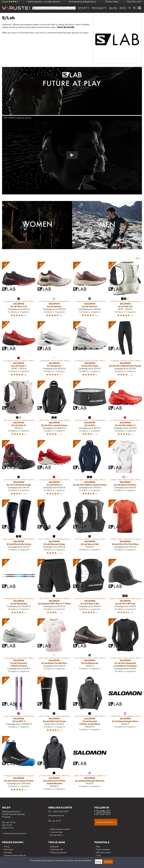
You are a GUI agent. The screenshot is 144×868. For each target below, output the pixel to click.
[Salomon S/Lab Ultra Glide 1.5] (125, 409)
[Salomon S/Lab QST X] (19, 705)
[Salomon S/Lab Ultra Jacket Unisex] (54, 409)
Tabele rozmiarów (103, 849)
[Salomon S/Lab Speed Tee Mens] (125, 469)
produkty (99, 8)
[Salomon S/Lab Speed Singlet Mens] (125, 705)
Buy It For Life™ (135, 2)
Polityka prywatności (58, 852)
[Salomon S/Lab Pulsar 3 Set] (90, 588)
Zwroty (7, 846)
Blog (98, 846)
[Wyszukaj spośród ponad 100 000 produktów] (54, 8)
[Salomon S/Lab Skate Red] (19, 588)
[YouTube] (108, 813)
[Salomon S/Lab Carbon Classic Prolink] (19, 765)
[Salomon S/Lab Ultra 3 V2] (19, 290)
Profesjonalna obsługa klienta (83, 2)
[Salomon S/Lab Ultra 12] (19, 409)
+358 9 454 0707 (60, 812)
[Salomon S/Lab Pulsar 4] (54, 469)
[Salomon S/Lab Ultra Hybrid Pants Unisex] (125, 350)
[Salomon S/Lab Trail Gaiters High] (19, 469)
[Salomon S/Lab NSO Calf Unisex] (54, 705)
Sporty (84, 8)
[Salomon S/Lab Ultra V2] (90, 290)
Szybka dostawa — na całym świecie (44, 2)
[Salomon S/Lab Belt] (90, 409)
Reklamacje (8, 849)
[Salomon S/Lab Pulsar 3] (19, 350)
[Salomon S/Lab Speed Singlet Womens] (90, 765)
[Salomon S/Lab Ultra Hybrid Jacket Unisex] (90, 469)
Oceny (10, 2)
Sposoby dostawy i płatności (15, 855)
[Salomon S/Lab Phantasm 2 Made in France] (19, 646)
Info (123, 8)
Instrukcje (8, 852)
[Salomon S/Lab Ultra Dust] (90, 350)
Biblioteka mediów (103, 852)
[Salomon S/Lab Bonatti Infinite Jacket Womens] (54, 765)
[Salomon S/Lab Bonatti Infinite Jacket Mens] (90, 705)
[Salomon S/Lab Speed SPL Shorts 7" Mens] (54, 588)
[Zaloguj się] (129, 8)
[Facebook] (97, 813)
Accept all (108, 862)
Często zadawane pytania (60, 829)
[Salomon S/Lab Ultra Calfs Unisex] (19, 528)
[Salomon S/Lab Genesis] (54, 290)
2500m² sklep (112, 2)
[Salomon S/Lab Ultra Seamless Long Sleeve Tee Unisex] (125, 646)
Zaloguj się (54, 846)
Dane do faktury (56, 835)
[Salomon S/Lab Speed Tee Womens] (54, 646)
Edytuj (99, 862)
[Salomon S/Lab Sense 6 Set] (90, 528)
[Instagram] (102, 813)
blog (113, 8)
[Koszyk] (134, 8)
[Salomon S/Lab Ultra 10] (125, 290)
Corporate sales (56, 832)
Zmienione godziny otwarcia (15, 833)
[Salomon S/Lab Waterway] (90, 646)
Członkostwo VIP (57, 849)
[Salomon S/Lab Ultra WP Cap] (125, 588)
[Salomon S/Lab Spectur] (54, 350)
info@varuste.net (56, 815)
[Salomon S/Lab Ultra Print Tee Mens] (125, 528)
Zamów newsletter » (106, 822)
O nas (98, 855)
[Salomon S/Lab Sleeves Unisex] (54, 528)
